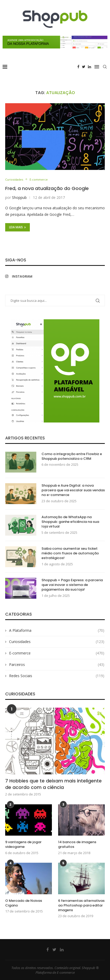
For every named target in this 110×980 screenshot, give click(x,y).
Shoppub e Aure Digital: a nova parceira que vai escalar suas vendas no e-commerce (73, 490)
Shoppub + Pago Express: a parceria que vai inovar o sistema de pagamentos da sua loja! (72, 585)
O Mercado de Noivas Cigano (24, 903)
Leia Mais (18, 227)
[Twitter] (84, 67)
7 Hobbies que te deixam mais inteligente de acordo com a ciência (53, 784)
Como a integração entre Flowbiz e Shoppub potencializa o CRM (72, 456)
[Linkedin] (90, 67)
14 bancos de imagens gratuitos (77, 844)
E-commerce (39, 179)
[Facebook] (78, 67)
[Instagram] (29, 276)
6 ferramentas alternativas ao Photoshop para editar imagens (81, 905)
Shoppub (19, 197)
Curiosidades (14, 179)
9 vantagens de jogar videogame (23, 844)
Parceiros (57, 665)
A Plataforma (57, 630)
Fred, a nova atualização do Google (47, 188)
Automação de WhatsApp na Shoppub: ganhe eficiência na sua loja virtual (70, 522)
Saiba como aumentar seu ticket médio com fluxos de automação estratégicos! (70, 553)
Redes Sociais (57, 676)
